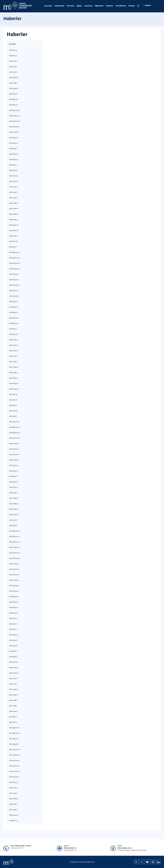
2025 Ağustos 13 (14, 110)
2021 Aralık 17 (14, 695)
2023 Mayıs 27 (14, 476)
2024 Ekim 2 (13, 247)
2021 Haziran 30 (14, 760)
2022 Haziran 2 (14, 591)
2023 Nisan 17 (13, 482)
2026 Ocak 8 (13, 67)
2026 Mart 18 (13, 50)
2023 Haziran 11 (14, 460)
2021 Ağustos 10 (14, 733)
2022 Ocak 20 (13, 673)
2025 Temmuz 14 (15, 121)
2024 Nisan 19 (13, 323)
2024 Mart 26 (13, 334)
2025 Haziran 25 (14, 127)
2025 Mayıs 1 (13, 149)
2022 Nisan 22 (13, 607)
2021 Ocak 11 (13, 788)
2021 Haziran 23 (14, 771)
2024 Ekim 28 (13, 241)
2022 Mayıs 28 (14, 597)
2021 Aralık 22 (14, 689)
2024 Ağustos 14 (14, 258)
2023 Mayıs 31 (14, 471)
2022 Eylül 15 (13, 525)
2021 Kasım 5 (13, 711)
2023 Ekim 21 (13, 394)
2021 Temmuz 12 (15, 755)
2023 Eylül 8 (13, 416)
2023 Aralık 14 (14, 373)
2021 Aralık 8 (13, 700)
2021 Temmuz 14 (15, 749)
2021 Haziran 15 (14, 777)
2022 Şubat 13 (14, 635)
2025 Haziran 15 (14, 132)
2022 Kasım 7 (13, 520)
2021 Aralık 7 (13, 706)
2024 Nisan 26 (13, 318)
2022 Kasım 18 (14, 515)
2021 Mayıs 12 (14, 782)
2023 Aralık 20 (14, 367)
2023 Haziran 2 (14, 465)
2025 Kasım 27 (14, 88)
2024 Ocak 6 (13, 356)
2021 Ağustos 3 (14, 744)
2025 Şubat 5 (13, 170)
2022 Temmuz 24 (15, 558)
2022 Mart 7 (13, 629)
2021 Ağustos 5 (14, 739)
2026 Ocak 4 (13, 72)
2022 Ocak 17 (13, 678)
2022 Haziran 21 (14, 564)
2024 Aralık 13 (14, 220)
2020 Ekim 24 (13, 821)
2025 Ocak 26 (13, 181)
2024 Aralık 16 (14, 214)
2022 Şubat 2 (13, 657)
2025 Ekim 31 (13, 94)
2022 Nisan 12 (13, 618)
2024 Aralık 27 (14, 198)
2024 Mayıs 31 (14, 301)
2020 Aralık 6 (13, 810)
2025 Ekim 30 (13, 99)
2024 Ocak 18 (13, 351)
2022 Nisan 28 (13, 602)
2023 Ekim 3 (13, 405)
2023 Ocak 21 (13, 487)
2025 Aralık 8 (13, 83)
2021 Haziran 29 (14, 766)
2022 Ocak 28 (13, 668)
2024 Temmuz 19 (15, 263)
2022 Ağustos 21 (14, 531)
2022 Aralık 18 (14, 509)
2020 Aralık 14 (14, 799)
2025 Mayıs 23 (14, 138)
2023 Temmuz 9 (14, 444)
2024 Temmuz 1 (14, 280)
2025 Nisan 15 (13, 159)
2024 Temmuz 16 (15, 269)
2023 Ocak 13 (13, 493)
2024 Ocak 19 (13, 345)
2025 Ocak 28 (13, 176)
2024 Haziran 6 (14, 296)
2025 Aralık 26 (14, 77)
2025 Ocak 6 (13, 192)
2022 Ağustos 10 (14, 542)
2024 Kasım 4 (13, 236)
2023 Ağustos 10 (14, 433)
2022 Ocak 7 (13, 684)
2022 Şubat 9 (13, 640)
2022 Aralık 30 (14, 498)
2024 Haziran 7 (14, 291)
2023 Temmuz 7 (14, 449)
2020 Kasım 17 (14, 815)
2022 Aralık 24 (14, 504)
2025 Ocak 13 (13, 187)
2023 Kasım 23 (14, 383)
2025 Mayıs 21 (14, 143)
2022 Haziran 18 (14, 569)
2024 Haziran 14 (14, 285)
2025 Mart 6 (13, 165)
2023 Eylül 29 (13, 411)
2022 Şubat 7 (13, 651)
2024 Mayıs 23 (14, 307)
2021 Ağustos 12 (14, 728)
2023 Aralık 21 (14, 362)
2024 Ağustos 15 (14, 252)
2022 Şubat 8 (13, 646)
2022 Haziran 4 (14, 586)
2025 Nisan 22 (13, 154)
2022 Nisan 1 (13, 624)
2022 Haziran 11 (14, 580)
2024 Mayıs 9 (13, 312)
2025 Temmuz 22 (15, 116)
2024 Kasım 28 (14, 225)
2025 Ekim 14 (13, 105)
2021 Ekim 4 (13, 722)
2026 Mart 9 (13, 56)
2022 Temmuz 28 (15, 547)
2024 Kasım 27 (14, 230)
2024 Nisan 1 (13, 329)
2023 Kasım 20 (14, 389)
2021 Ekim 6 (13, 717)
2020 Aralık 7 (13, 804)
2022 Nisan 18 (13, 613)
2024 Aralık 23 (14, 203)
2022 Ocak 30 (13, 662)
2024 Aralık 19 (14, 209)
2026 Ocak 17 (13, 61)
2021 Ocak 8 (13, 793)
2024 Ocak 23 (13, 340)
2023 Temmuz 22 (15, 438)
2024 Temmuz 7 (14, 274)
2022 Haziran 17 (14, 575)
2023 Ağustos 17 (14, 422)
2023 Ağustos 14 (14, 427)
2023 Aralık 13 (14, 378)
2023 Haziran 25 (14, 454)
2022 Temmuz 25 (15, 553)
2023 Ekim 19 (13, 400)
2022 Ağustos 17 (14, 536)
